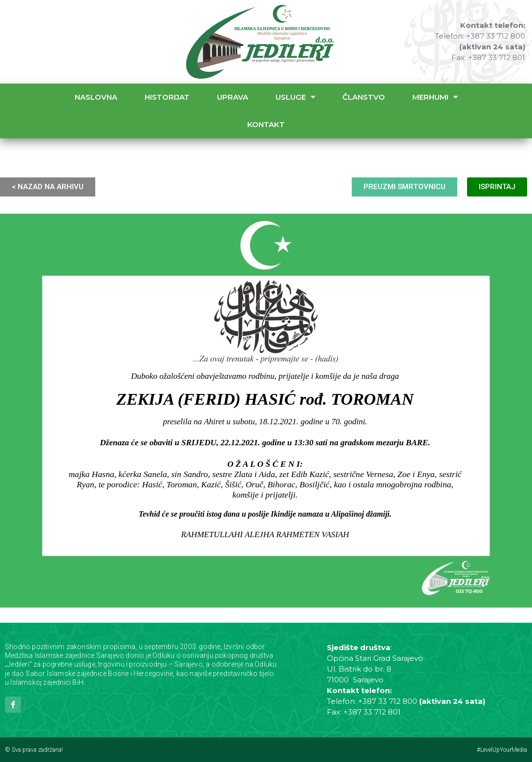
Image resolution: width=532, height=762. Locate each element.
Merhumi (435, 97)
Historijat (167, 97)
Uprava (233, 97)
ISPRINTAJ (497, 187)
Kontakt (266, 124)
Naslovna (96, 97)
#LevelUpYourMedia (502, 750)
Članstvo (364, 97)
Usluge (295, 97)
